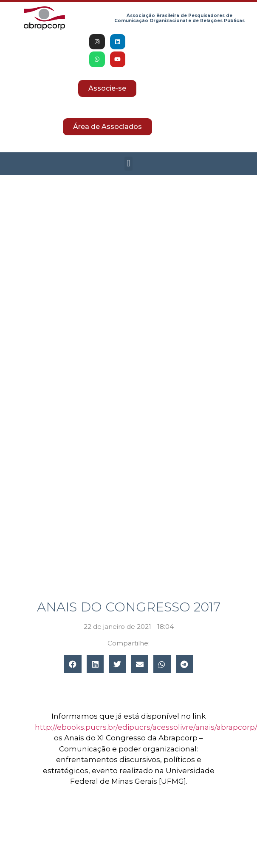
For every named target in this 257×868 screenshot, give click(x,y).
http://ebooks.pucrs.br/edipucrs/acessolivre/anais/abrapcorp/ (146, 727)
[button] (128, 164)
